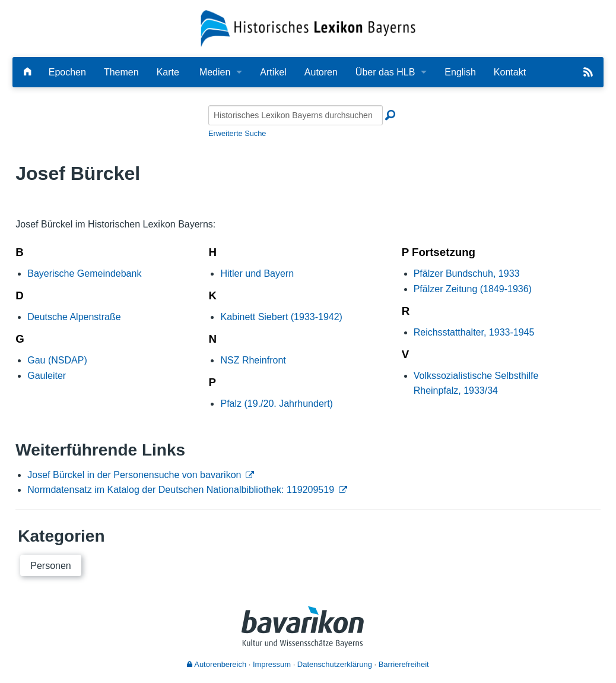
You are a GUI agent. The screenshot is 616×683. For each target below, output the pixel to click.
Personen (51, 566)
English (460, 72)
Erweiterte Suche (237, 133)
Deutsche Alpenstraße (74, 317)
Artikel (273, 72)
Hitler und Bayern (257, 273)
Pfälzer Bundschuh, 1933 (467, 273)
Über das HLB (385, 72)
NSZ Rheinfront (253, 360)
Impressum (272, 664)
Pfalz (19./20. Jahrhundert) (276, 404)
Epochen (67, 72)
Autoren (321, 72)
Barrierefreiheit (404, 664)
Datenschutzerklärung (335, 664)
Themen (121, 72)
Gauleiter (47, 376)
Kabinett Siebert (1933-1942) (281, 317)
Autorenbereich (217, 664)
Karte (168, 72)
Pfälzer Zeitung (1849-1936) (473, 289)
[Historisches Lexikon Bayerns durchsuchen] (296, 115)
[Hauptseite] (27, 72)
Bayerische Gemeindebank (84, 273)
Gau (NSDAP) (57, 360)
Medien (215, 72)
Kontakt (510, 72)
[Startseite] (308, 28)
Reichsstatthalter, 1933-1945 (474, 332)
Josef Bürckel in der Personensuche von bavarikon (134, 475)
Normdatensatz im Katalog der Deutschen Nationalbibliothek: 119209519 (181, 490)
